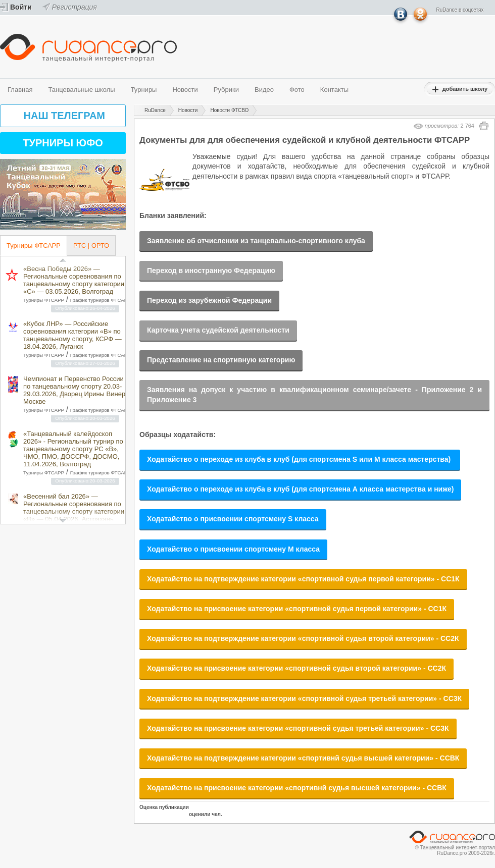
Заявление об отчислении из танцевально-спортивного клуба (256, 241)
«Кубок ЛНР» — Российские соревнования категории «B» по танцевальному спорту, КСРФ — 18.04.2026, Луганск (72, 335)
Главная (20, 90)
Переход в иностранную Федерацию (211, 270)
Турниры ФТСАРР (34, 246)
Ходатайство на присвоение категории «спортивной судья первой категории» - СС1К (297, 609)
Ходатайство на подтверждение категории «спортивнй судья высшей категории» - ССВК (303, 758)
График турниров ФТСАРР (101, 300)
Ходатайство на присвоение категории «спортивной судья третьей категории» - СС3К (298, 728)
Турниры (144, 90)
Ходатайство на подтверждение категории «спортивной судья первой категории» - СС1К (303, 579)
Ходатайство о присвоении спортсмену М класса (233, 549)
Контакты (334, 90)
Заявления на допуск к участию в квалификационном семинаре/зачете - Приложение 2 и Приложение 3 (314, 395)
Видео (264, 90)
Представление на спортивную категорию (221, 360)
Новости (185, 90)
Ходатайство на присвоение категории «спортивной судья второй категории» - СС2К (296, 668)
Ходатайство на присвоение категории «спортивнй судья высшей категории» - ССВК (297, 788)
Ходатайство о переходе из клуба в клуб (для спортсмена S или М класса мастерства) (300, 459)
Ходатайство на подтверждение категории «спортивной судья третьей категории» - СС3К (304, 698)
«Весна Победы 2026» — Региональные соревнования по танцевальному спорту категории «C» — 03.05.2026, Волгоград (74, 280)
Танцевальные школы (81, 90)
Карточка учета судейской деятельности (218, 330)
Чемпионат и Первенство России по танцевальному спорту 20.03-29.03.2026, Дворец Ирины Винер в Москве (77, 390)
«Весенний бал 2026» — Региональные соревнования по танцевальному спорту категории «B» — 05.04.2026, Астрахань (74, 508)
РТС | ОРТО (91, 246)
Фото (297, 90)
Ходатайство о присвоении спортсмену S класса (233, 519)
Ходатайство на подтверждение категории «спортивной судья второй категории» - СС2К (303, 638)
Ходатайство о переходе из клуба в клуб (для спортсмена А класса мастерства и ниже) (300, 489)
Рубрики (226, 90)
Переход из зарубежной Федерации (209, 300)
